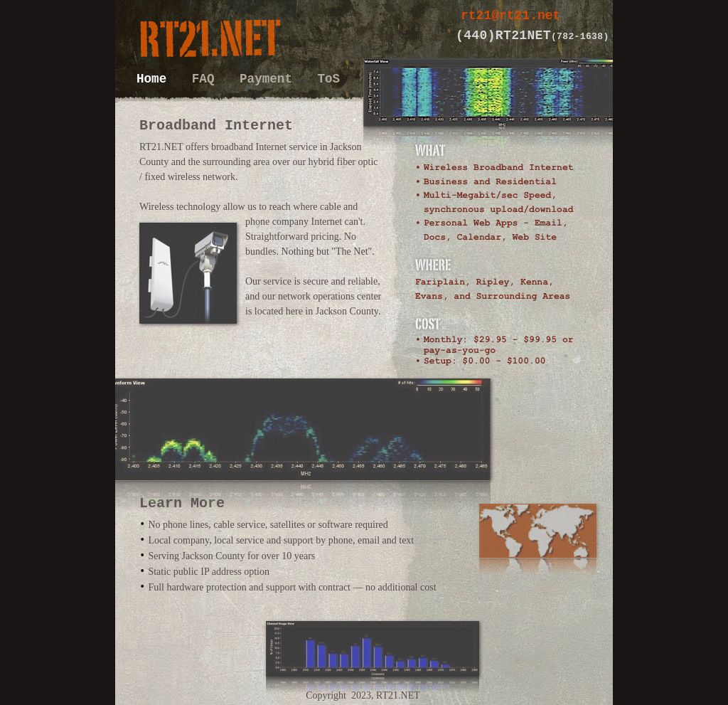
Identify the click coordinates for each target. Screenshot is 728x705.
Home (155, 79)
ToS (329, 79)
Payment (269, 79)
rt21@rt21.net (510, 16)
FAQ (207, 79)
